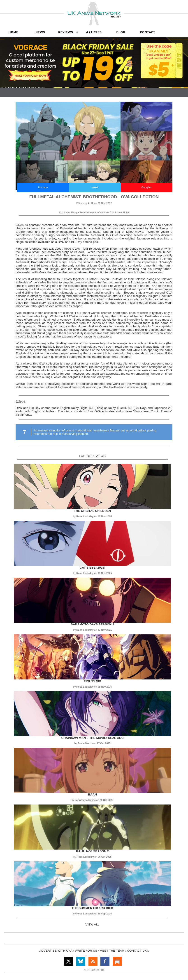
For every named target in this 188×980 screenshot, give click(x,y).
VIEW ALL (93, 924)
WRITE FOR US (86, 951)
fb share (43, 187)
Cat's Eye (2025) (92, 568)
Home (13, 32)
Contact (148, 32)
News (40, 32)
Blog (121, 32)
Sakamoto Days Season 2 (93, 624)
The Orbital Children (92, 511)
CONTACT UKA (138, 951)
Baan (92, 794)
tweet (95, 187)
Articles (94, 32)
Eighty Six (93, 681)
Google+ (146, 187)
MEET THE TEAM (112, 951)
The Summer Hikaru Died (92, 908)
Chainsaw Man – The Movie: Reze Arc (93, 738)
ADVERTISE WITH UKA (56, 951)
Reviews (66, 32)
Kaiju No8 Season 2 (92, 851)
